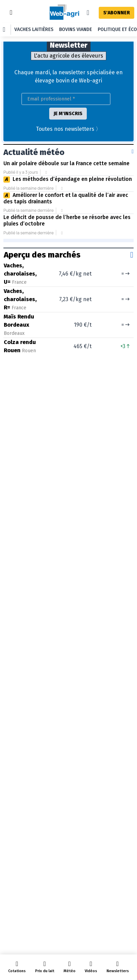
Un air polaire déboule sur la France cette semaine (66, 163)
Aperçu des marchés (42, 255)
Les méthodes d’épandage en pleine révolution (72, 179)
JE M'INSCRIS (68, 114)
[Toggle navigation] (11, 12)
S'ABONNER (117, 13)
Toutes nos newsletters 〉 (68, 129)
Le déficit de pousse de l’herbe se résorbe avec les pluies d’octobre (67, 220)
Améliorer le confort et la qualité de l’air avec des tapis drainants (66, 198)
